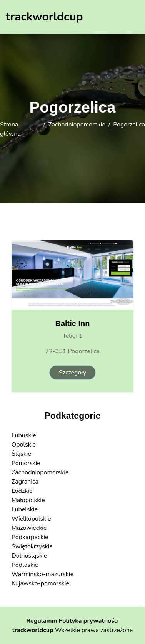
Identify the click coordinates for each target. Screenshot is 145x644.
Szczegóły (72, 373)
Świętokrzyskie (32, 546)
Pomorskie (26, 463)
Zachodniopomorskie (77, 125)
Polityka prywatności (89, 621)
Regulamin (42, 621)
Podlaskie (25, 565)
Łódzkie (22, 491)
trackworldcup (33, 630)
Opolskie (24, 445)
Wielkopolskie (31, 519)
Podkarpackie (30, 537)
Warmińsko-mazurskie (42, 574)
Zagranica (25, 482)
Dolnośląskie (29, 556)
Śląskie (21, 454)
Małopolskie (28, 500)
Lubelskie (25, 509)
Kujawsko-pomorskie (40, 583)
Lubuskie (24, 435)
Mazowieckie (29, 528)
